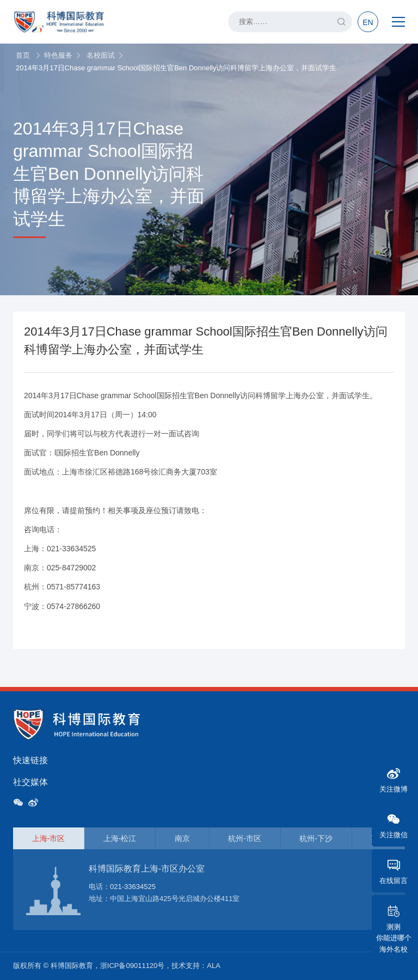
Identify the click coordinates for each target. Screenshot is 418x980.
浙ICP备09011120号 (133, 966)
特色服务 (58, 55)
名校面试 (101, 55)
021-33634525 (133, 887)
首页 (23, 55)
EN (368, 22)
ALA (214, 966)
